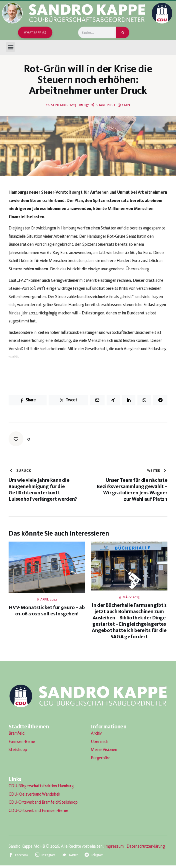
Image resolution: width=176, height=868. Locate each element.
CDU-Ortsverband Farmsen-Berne (38, 810)
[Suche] (123, 32)
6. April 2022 (47, 599)
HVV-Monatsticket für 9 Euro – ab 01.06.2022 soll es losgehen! (47, 611)
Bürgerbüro (101, 758)
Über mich (100, 742)
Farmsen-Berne (22, 742)
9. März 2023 (129, 597)
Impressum (114, 846)
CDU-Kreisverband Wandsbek (34, 794)
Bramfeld (17, 733)
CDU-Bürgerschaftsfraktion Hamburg (41, 786)
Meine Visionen (104, 750)
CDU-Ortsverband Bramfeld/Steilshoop (43, 802)
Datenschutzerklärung (146, 846)
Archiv (96, 733)
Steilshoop (18, 750)
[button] (10, 47)
